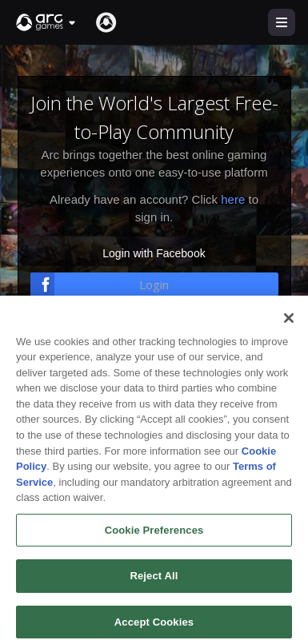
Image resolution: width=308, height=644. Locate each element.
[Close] (289, 328)
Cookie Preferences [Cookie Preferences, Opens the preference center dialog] (154, 539)
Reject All (154, 585)
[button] (46, 22)
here (233, 199)
